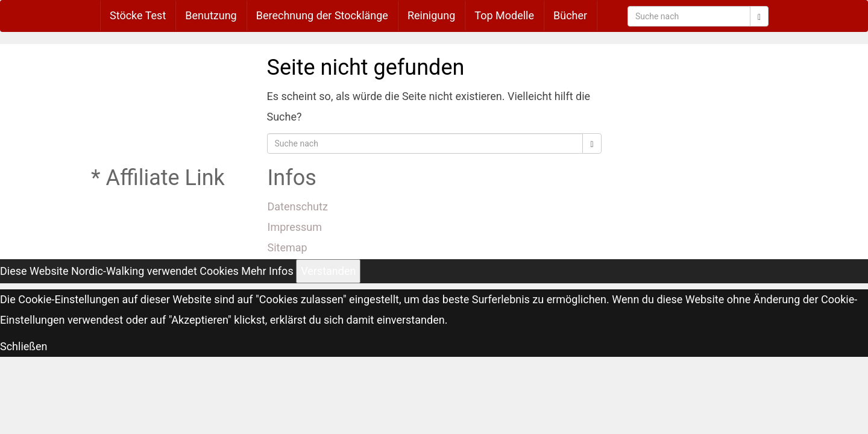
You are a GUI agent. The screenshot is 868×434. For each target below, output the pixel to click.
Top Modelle (504, 15)
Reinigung (431, 15)
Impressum (295, 227)
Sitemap (288, 247)
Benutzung (211, 15)
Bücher (570, 15)
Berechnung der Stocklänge (322, 15)
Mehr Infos (267, 271)
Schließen (24, 346)
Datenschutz (298, 206)
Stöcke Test (138, 15)
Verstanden (328, 271)
